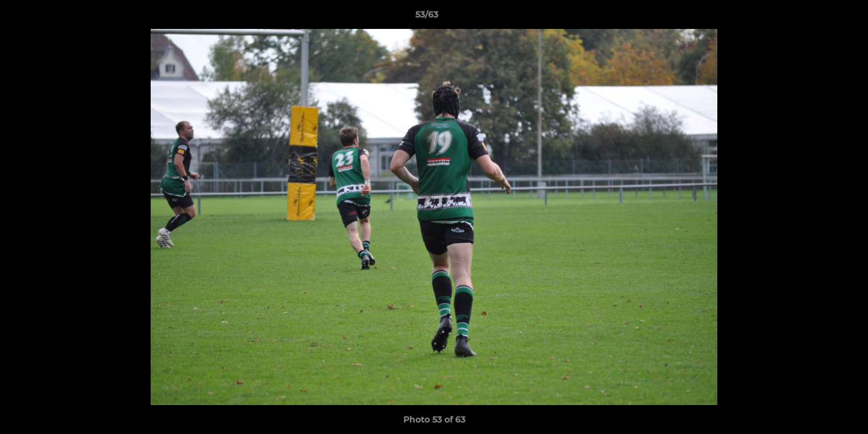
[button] (817, 17)
